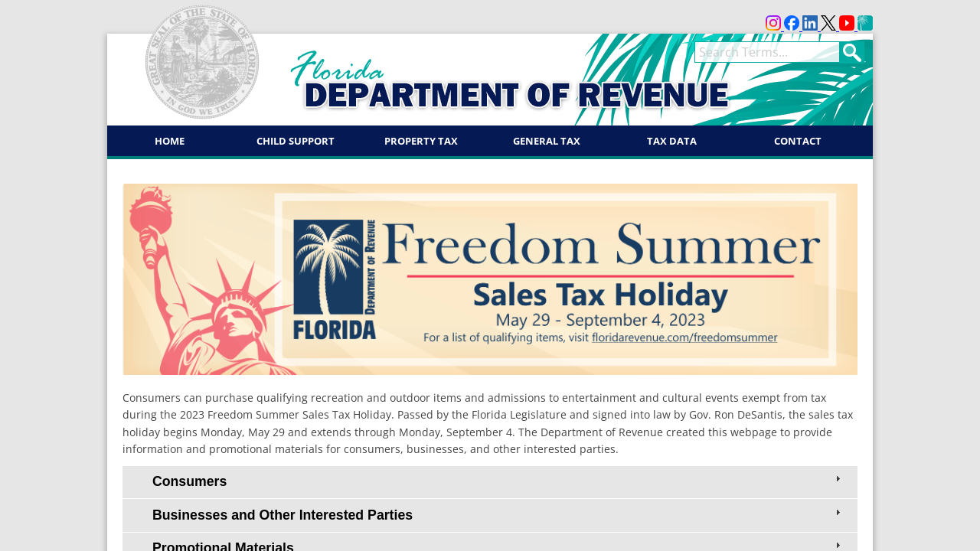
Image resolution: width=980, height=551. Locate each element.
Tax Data (672, 141)
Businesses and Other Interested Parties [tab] (498, 514)
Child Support (296, 141)
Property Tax (421, 141)
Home (170, 141)
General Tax (547, 141)
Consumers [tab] (498, 481)
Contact (798, 141)
